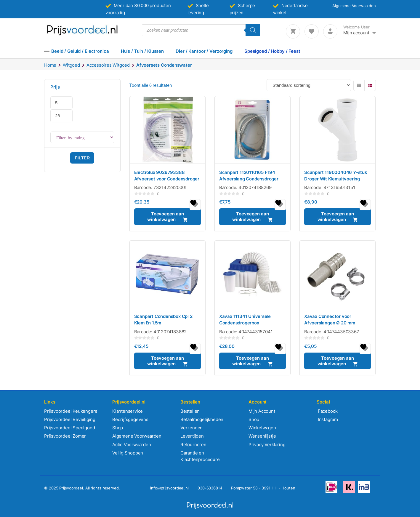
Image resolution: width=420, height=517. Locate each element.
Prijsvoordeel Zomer (65, 436)
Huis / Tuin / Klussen (142, 51)
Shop (118, 428)
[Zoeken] (253, 30)
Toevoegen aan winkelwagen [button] (165, 217)
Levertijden (192, 436)
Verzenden (191, 428)
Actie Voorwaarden (132, 445)
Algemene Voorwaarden (354, 6)
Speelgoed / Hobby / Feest (272, 51)
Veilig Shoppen (128, 453)
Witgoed (71, 65)
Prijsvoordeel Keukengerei (71, 411)
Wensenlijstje (262, 436)
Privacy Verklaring (267, 445)
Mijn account (356, 33)
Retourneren (193, 445)
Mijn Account (262, 411)
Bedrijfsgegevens (130, 419)
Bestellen (190, 411)
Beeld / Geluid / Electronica (80, 51)
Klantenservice (128, 411)
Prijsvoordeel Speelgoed (69, 428)
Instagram (327, 419)
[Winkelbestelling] (309, 85)
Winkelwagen (262, 428)
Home (50, 65)
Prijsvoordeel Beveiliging (70, 419)
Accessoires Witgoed (108, 65)
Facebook (327, 411)
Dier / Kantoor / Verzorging (204, 51)
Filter (82, 158)
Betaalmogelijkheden (202, 419)
